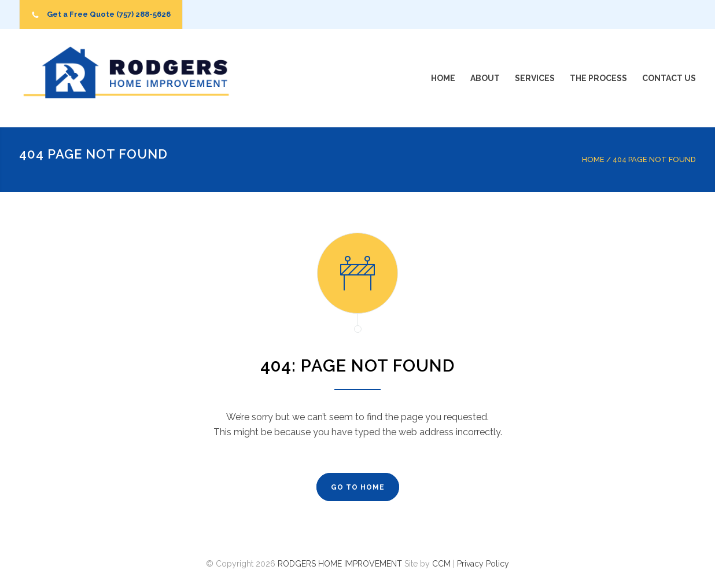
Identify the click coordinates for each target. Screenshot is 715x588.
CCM (441, 564)
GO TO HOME (358, 487)
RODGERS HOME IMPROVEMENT (340, 564)
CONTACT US (669, 78)
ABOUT (485, 78)
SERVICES (535, 78)
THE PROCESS (598, 78)
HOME (443, 78)
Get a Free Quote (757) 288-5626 (109, 14)
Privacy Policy (483, 564)
